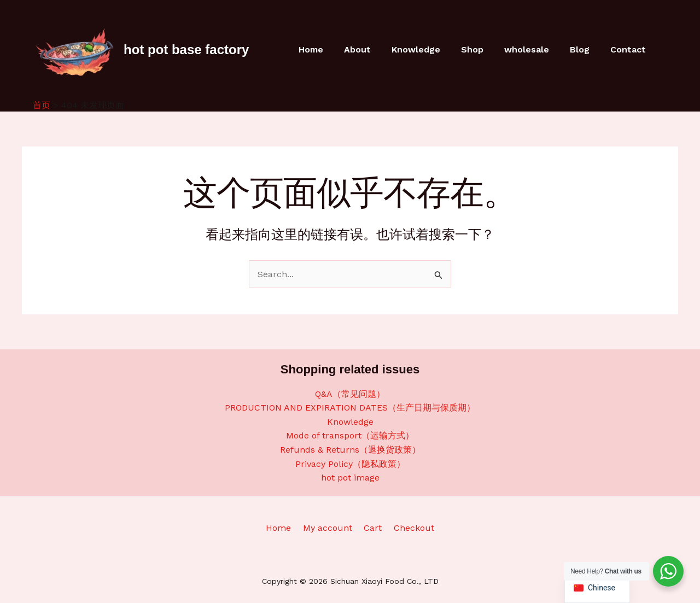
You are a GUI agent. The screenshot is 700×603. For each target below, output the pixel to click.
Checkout (410, 528)
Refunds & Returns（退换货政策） (350, 450)
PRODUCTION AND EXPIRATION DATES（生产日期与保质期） (350, 408)
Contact (630, 50)
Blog (585, 50)
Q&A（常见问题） (350, 394)
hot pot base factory (186, 49)
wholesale (535, 50)
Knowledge (431, 50)
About (375, 50)
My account (329, 528)
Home (332, 50)
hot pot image (350, 478)
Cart (372, 528)
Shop (484, 50)
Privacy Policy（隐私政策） (350, 464)
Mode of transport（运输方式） (350, 435)
